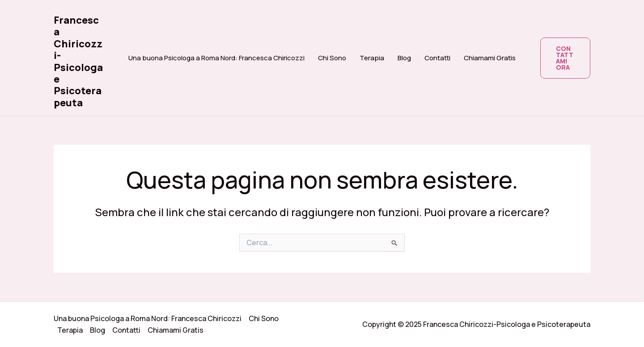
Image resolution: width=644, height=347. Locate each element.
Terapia (372, 58)
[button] (565, 58)
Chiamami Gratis (490, 58)
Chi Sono (332, 58)
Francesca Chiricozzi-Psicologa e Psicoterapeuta (78, 61)
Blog (404, 58)
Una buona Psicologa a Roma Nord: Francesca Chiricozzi (216, 58)
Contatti (437, 58)
